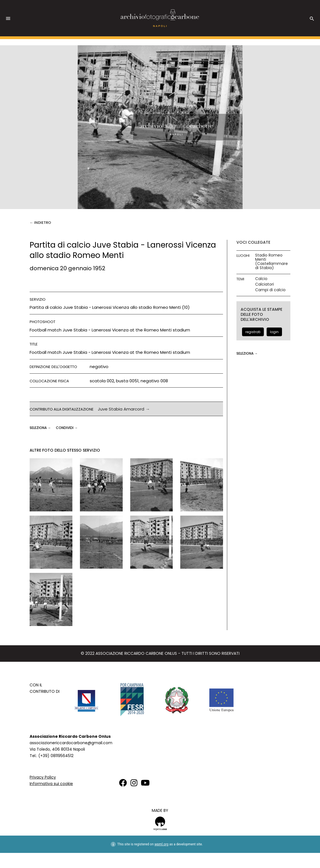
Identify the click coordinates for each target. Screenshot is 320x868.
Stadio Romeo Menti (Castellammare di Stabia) (272, 262)
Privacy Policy (43, 777)
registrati (253, 332)
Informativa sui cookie (51, 784)
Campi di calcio (270, 290)
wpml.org (162, 844)
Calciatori (265, 284)
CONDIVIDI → (67, 428)
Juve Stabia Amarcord (121, 409)
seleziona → (41, 428)
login (274, 332)
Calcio (261, 279)
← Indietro (40, 223)
